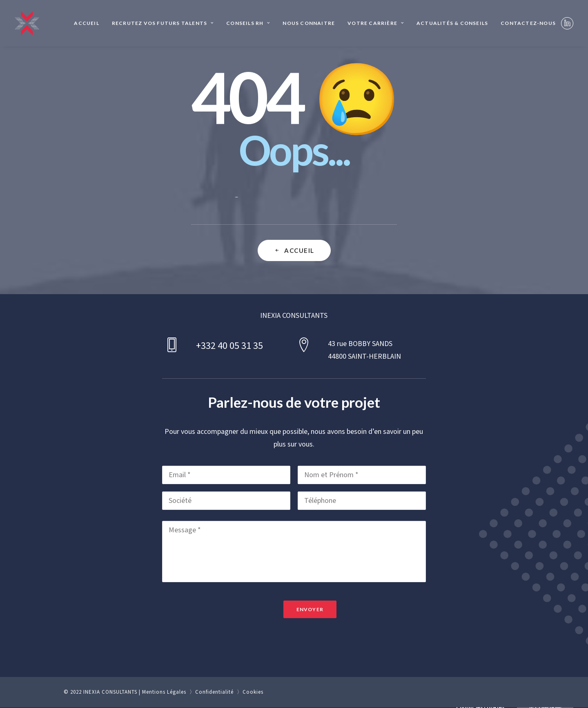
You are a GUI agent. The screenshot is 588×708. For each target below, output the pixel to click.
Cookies (253, 692)
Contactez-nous (528, 23)
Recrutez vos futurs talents (163, 23)
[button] (567, 23)
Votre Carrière (376, 23)
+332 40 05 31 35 (229, 346)
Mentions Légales (164, 692)
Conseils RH (248, 23)
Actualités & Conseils (452, 23)
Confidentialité (214, 692)
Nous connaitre (309, 23)
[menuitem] (86, 23)
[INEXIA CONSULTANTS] (27, 23)
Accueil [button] (294, 250)
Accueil (86, 23)
